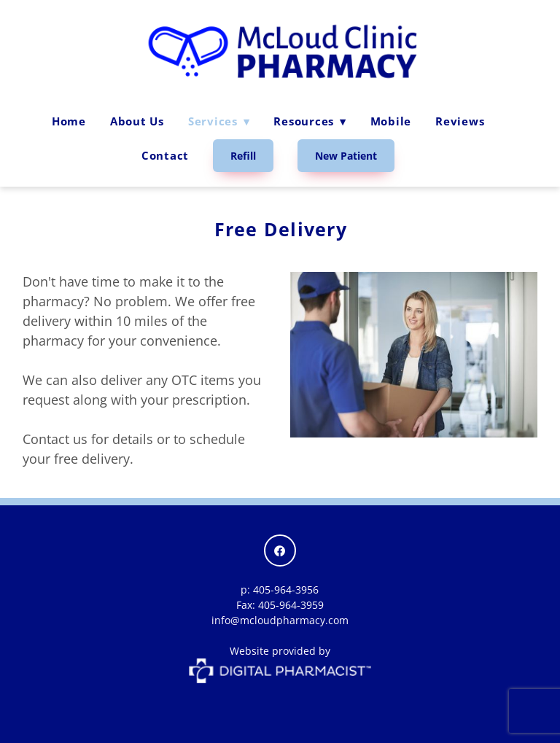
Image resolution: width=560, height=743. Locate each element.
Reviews (460, 121)
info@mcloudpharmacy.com (280, 620)
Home (69, 121)
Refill (243, 156)
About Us (137, 121)
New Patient (346, 156)
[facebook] (280, 551)
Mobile (391, 121)
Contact (165, 155)
